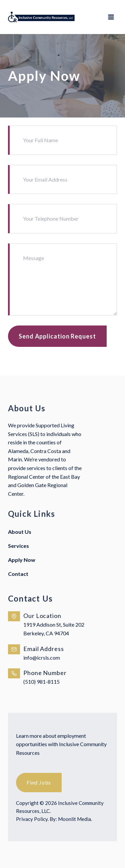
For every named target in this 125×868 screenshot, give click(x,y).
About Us (20, 532)
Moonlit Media (74, 819)
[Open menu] (111, 17)
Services (18, 546)
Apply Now (22, 560)
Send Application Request (57, 336)
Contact (18, 574)
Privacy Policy (32, 819)
